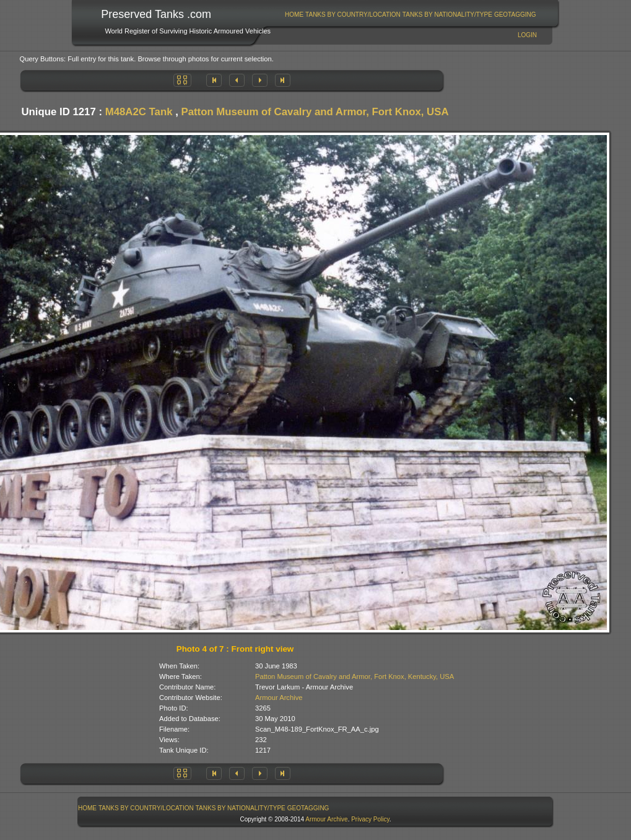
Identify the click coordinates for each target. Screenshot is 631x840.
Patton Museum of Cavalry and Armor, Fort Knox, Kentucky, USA (355, 676)
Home (294, 15)
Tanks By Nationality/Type (447, 15)
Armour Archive (279, 698)
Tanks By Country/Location (353, 15)
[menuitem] (294, 15)
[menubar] (411, 15)
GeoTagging (515, 15)
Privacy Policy (370, 819)
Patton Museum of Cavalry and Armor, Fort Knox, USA (315, 112)
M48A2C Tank (139, 112)
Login (527, 35)
